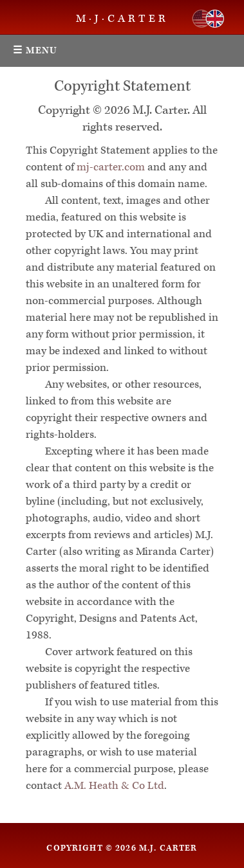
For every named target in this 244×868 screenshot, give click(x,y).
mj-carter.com (111, 167)
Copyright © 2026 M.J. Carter (122, 848)
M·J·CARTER (122, 19)
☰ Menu (35, 50)
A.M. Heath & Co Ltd (114, 786)
